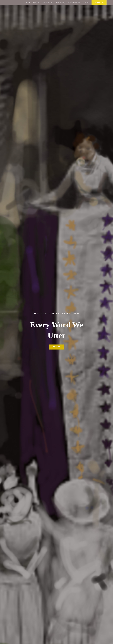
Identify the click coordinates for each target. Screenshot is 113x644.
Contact (86, 3)
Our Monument (61, 3)
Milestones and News (75, 3)
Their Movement (48, 3)
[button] (99, 3)
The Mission (36, 3)
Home (28, 3)
